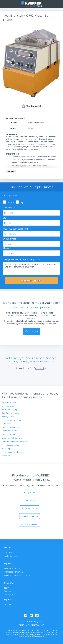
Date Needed (9, 208)
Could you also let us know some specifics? (22, 259)
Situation (7, 248)
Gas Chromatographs (11, 413)
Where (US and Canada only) (15, 229)
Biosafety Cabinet (9, 406)
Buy (22, 202)
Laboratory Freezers (10, 431)
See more (11, 171)
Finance (10, 202)
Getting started (30, 492)
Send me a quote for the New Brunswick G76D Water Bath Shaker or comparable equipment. (32, 268)
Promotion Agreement (14, 572)
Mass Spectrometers (10, 445)
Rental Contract (11, 556)
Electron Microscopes (11, 410)
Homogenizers (8, 417)
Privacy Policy (10, 595)
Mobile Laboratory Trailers (13, 452)
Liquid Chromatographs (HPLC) (14, 441)
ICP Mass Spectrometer (11, 420)
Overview (8, 552)
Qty (4, 218)
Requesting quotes (30, 516)
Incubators (6, 424)
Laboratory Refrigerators (12, 438)
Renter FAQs (29, 500)
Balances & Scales (9, 402)
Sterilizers (6, 456)
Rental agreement (29, 508)
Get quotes (32, 331)
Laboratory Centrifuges (11, 427)
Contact (8, 605)
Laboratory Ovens (9, 434)
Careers (7, 591)
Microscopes (7, 449)
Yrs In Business (9, 239)
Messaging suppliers (30, 524)
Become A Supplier (12, 568)
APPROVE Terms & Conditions (17, 575)
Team (6, 588)
